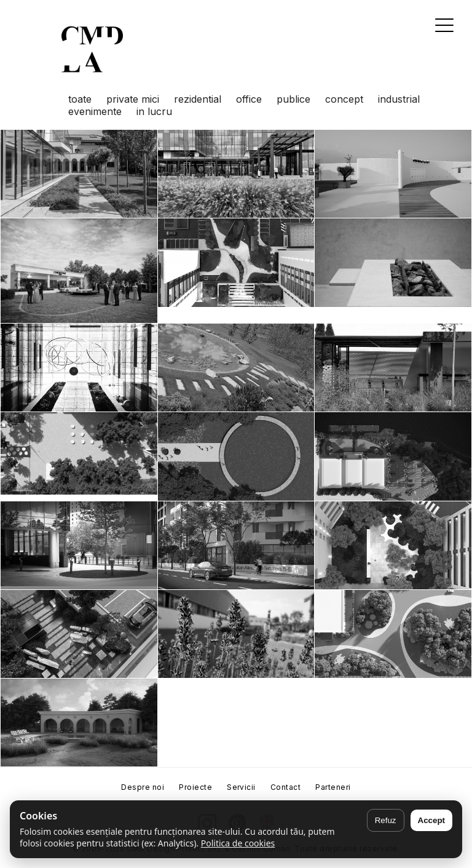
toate (80, 99)
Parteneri (333, 787)
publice (293, 99)
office (249, 99)
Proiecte (195, 787)
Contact (285, 787)
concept (344, 99)
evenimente (95, 111)
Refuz (386, 820)
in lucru (154, 111)
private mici (133, 99)
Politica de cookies (238, 843)
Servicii (241, 787)
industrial (399, 99)
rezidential (198, 99)
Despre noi (143, 787)
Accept (431, 820)
